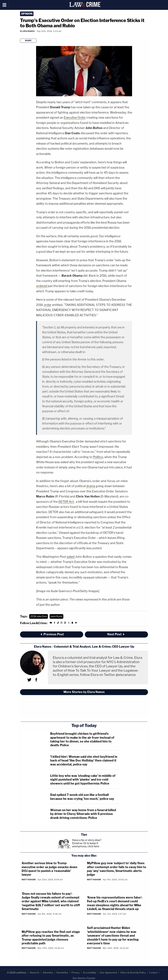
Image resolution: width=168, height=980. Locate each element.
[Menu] (5, 5)
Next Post (116, 634)
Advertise (48, 973)
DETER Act (66, 502)
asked (71, 557)
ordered (42, 286)
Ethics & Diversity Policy (133, 973)
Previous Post (52, 634)
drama (91, 486)
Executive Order (75, 118)
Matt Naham (29, 880)
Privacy (76, 973)
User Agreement (108, 973)
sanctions (56, 616)
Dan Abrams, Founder (84, 978)
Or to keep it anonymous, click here (86, 845)
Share (28, 41)
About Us (35, 973)
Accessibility (90, 973)
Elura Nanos (27, 31)
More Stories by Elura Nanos (84, 692)
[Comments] (21, 36)
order (48, 305)
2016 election (39, 616)
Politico (98, 457)
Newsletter (62, 973)
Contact (153, 973)
